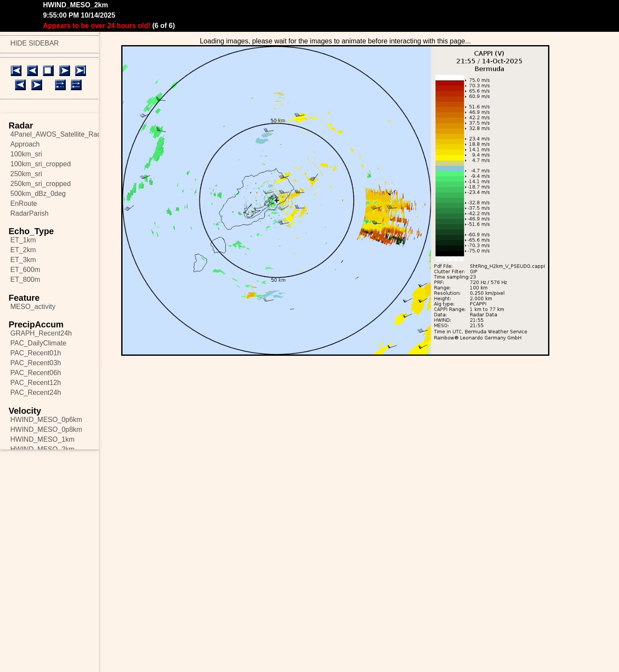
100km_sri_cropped (41, 164)
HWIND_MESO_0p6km (46, 420)
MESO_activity (33, 307)
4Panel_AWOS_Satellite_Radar (55, 134)
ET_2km (23, 250)
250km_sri (26, 174)
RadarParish (29, 213)
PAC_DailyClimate (38, 343)
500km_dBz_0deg (38, 194)
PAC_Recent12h (36, 383)
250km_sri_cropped (41, 184)
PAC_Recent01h (36, 353)
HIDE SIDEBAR (35, 43)
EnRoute (24, 203)
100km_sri (26, 154)
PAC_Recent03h (36, 363)
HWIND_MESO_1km (42, 439)
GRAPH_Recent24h (41, 333)
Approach (25, 144)
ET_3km (23, 260)
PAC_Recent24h (36, 393)
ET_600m (25, 270)
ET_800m (25, 279)
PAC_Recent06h (36, 373)
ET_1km (23, 240)
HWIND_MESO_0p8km (46, 429)
